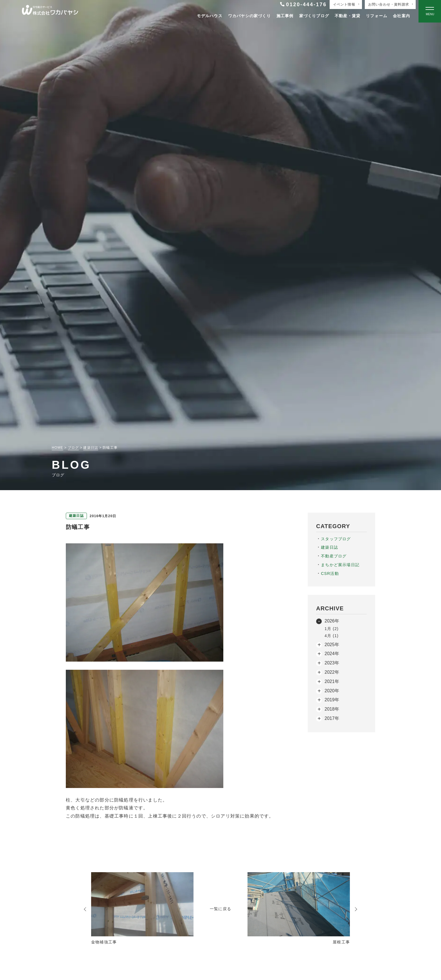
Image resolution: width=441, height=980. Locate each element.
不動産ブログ (334, 556)
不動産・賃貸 (347, 16)
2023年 (332, 663)
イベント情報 (344, 5)
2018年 (332, 709)
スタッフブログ (336, 539)
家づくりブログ (314, 16)
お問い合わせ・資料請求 (389, 5)
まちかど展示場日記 (340, 565)
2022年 (332, 672)
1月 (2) (332, 629)
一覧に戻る (220, 909)
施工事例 (285, 16)
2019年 (332, 700)
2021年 (332, 681)
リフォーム (377, 16)
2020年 (332, 691)
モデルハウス (210, 16)
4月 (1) (332, 636)
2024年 (332, 654)
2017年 (332, 718)
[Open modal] (430, 11)
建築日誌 (329, 547)
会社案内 (401, 16)
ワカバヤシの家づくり (249, 16)
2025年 (332, 645)
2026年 (332, 621)
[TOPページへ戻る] (50, 11)
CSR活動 (330, 573)
